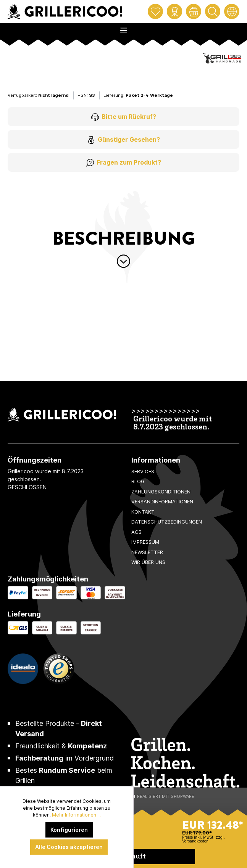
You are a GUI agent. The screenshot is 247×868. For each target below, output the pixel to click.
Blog (138, 481)
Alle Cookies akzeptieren (69, 847)
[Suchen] (213, 11)
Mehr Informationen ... (76, 815)
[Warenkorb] (194, 11)
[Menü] (123, 28)
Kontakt (143, 512)
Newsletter (147, 552)
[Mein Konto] (174, 11)
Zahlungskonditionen (161, 492)
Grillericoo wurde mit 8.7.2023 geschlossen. (173, 424)
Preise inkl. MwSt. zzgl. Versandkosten (203, 839)
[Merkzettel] (155, 11)
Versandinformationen (162, 501)
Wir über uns (148, 562)
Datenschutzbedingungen (167, 522)
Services (143, 471)
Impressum (145, 542)
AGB (136, 532)
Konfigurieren (69, 830)
